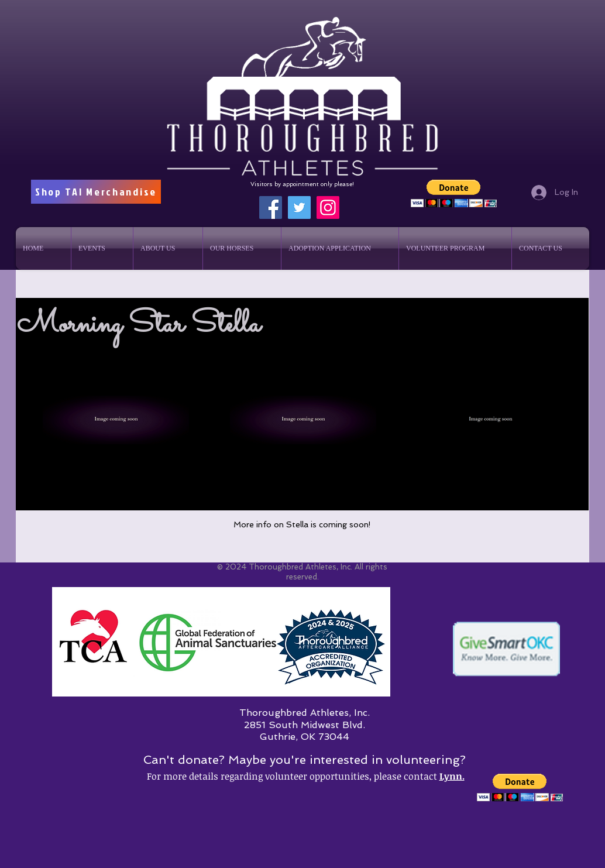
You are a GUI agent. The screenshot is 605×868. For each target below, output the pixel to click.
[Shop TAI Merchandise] (96, 192)
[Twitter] (299, 207)
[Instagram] (328, 207)
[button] (454, 193)
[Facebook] (271, 207)
